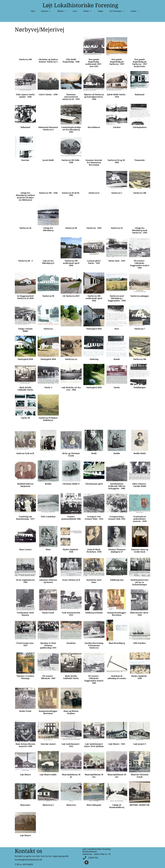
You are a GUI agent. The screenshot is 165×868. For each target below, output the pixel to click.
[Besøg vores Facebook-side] (86, 862)
